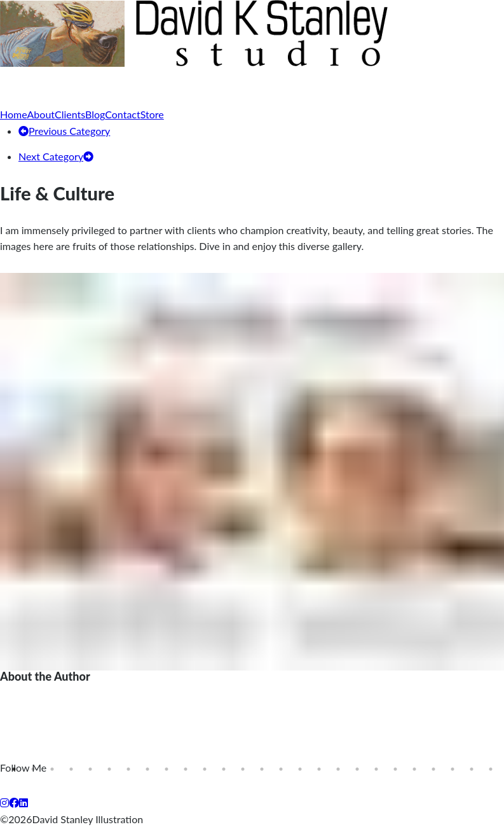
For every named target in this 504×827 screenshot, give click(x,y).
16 (300, 769)
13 (243, 769)
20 (376, 769)
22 (414, 769)
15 (281, 769)
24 (453, 769)
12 (224, 769)
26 (491, 769)
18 (338, 769)
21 (395, 769)
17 (319, 769)
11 (205, 769)
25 (472, 769)
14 (262, 769)
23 (433, 769)
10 (186, 769)
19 (357, 769)
